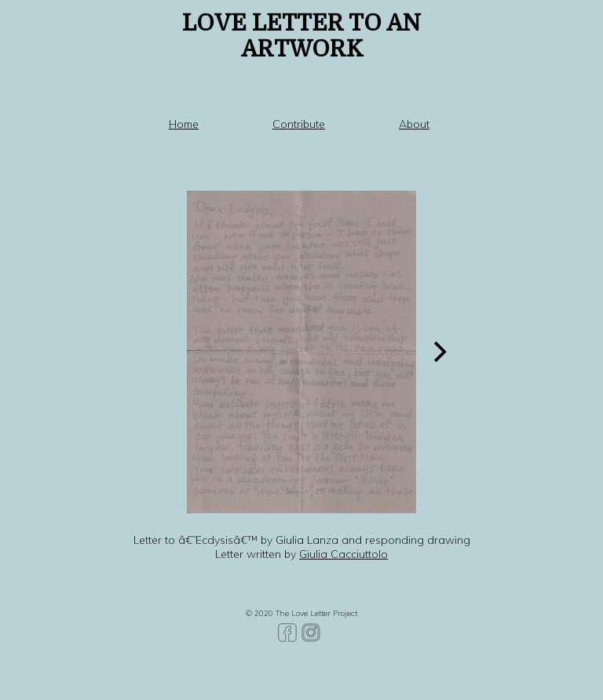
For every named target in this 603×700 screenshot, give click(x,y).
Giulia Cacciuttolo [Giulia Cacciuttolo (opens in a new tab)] (344, 554)
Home (184, 124)
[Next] (439, 352)
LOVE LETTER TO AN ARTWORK (301, 36)
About (414, 124)
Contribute (299, 124)
